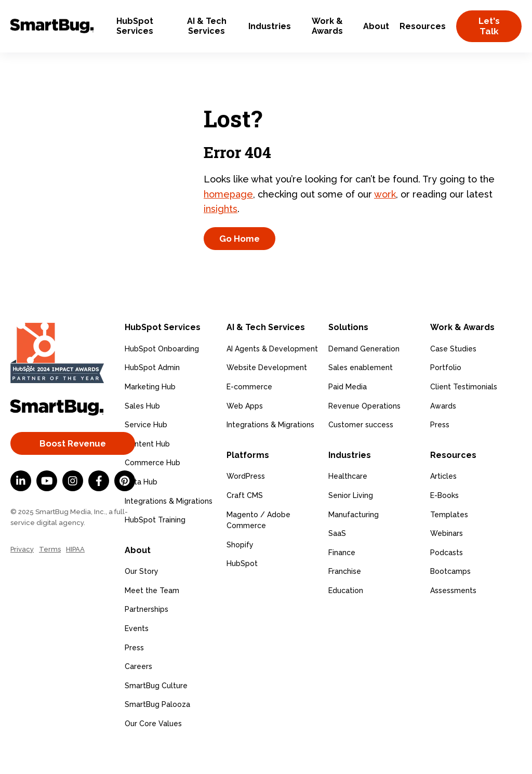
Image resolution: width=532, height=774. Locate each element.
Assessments (453, 615)
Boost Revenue (73, 468)
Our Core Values (153, 749)
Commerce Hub (152, 488)
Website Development (267, 392)
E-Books (444, 520)
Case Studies (453, 373)
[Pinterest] (125, 506)
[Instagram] (73, 506)
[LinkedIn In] (21, 506)
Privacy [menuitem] (22, 574)
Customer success (361, 450)
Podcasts (447, 577)
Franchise (345, 596)
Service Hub (146, 450)
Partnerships (147, 634)
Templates (449, 539)
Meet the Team (152, 615)
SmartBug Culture (156, 710)
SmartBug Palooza (157, 729)
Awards (443, 430)
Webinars (447, 558)
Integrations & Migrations (169, 526)
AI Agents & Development (272, 373)
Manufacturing (354, 539)
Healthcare (348, 501)
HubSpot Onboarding (162, 373)
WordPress (246, 501)
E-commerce (249, 412)
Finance (342, 577)
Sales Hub (142, 430)
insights (221, 221)
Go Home (240, 251)
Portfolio (446, 392)
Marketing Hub (150, 412)
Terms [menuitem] (50, 574)
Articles (443, 501)
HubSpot (242, 588)
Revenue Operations (364, 430)
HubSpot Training (155, 545)
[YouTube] (47, 506)
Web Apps (245, 430)
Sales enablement (361, 392)
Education (346, 615)
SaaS (337, 558)
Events (137, 653)
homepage (228, 206)
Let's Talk (489, 26)
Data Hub (141, 507)
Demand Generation (364, 373)
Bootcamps (450, 596)
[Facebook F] (99, 506)
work (385, 206)
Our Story (142, 596)
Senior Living (351, 520)
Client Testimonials (464, 412)
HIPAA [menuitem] (75, 574)
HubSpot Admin (152, 392)
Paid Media (348, 412)
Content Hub (147, 468)
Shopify (240, 569)
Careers (138, 691)
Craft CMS (245, 520)
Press (134, 672)
